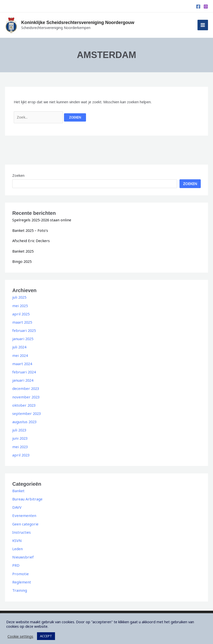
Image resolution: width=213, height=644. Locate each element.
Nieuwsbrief (22, 554)
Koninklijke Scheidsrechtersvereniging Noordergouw (84, 23)
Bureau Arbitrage (27, 496)
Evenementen (23, 513)
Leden (17, 546)
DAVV (17, 505)
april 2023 (20, 453)
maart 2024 (22, 362)
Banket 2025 (23, 251)
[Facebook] (198, 7)
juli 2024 (19, 346)
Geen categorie (25, 521)
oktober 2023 (23, 403)
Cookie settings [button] (20, 633)
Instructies (21, 529)
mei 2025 (20, 305)
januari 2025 (22, 338)
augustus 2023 (24, 420)
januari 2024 (22, 379)
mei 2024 (20, 354)
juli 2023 (19, 428)
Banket (18, 488)
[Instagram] (206, 7)
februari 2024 (23, 370)
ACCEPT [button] (46, 632)
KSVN (17, 537)
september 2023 (26, 411)
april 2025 (20, 313)
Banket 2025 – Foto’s (30, 230)
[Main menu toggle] (203, 25)
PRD (16, 562)
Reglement (21, 578)
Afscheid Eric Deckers (30, 240)
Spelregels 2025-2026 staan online (41, 220)
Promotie (20, 570)
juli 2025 (19, 297)
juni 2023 (20, 436)
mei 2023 (20, 444)
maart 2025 (22, 321)
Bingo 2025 (22, 261)
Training (19, 587)
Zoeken (18, 175)
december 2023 (25, 387)
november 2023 (25, 395)
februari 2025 (23, 329)
